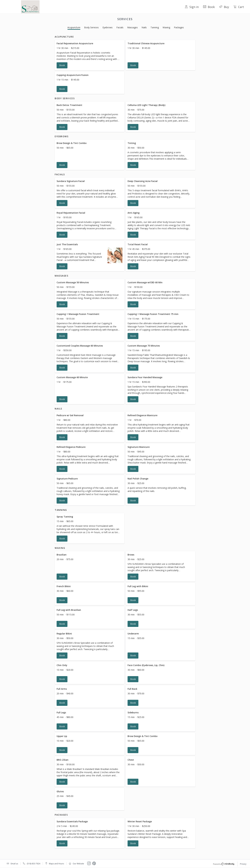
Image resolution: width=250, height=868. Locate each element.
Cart (239, 7)
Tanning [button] (155, 27)
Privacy (243, 864)
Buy (224, 7)
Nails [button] (144, 27)
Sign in (192, 7)
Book (209, 7)
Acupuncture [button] (74, 27)
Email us (14, 864)
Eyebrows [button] (108, 27)
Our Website (78, 864)
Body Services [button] (91, 27)
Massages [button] (132, 27)
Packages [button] (179, 27)
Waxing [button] (166, 27)
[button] (90, 55)
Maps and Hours (56, 864)
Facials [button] (120, 27)
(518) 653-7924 (33, 864)
